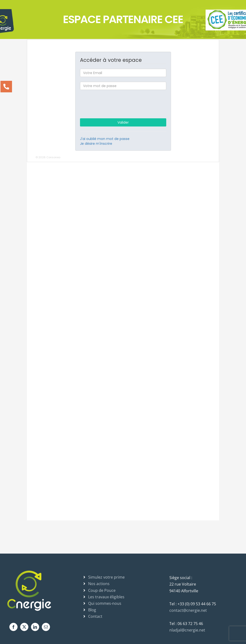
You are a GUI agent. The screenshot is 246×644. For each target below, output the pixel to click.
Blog (92, 610)
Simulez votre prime (106, 577)
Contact (95, 616)
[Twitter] (24, 627)
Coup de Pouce (102, 590)
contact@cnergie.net (188, 610)
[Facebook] (13, 627)
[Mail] (46, 627)
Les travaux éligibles (106, 597)
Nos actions (99, 584)
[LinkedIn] (35, 627)
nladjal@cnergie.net (187, 630)
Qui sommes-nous (105, 603)
